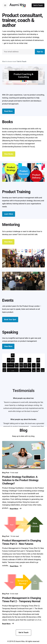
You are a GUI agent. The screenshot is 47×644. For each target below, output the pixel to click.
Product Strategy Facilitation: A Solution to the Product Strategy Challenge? (20, 480)
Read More (16, 509)
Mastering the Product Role (13, 141)
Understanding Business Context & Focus (18, 147)
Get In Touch (38, 5)
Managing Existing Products (13, 138)
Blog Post (6, 473)
